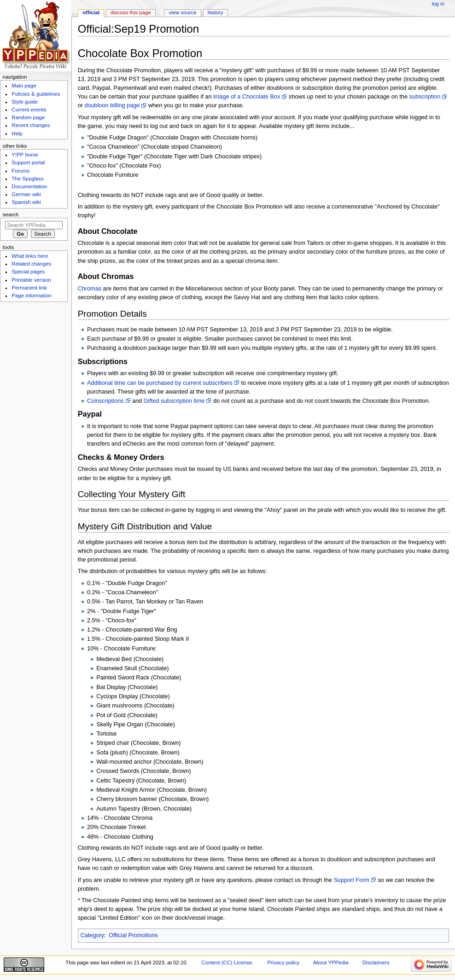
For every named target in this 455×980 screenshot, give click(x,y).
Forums (20, 171)
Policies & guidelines (36, 94)
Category (92, 935)
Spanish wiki (26, 202)
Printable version (31, 280)
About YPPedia (331, 963)
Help (17, 133)
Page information (32, 296)
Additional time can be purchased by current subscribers (160, 383)
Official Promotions (133, 935)
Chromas (90, 289)
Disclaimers (376, 963)
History (216, 12)
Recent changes (31, 125)
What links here (30, 256)
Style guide (25, 102)
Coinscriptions (105, 401)
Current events (29, 110)
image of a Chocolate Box (247, 97)
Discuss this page (131, 12)
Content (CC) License (227, 963)
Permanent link (29, 288)
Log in (438, 4)
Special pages (28, 272)
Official (91, 12)
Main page (24, 86)
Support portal (28, 162)
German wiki (26, 194)
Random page (28, 117)
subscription (425, 97)
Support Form (351, 880)
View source (182, 12)
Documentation (29, 186)
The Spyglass (27, 179)
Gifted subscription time (174, 401)
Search (11, 215)
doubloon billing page (112, 105)
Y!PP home (25, 155)
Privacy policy (283, 963)
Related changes (31, 264)
